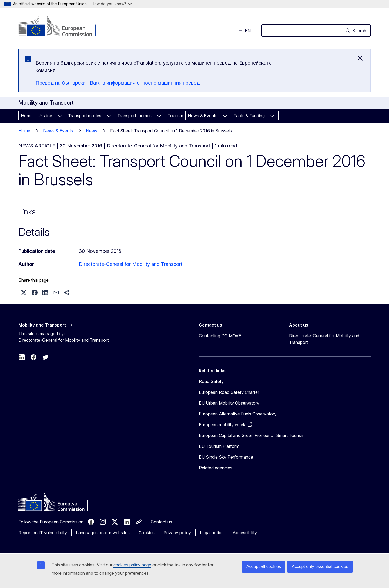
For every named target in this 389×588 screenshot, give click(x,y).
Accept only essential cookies (320, 567)
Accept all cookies (264, 567)
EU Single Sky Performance (226, 457)
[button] (24, 293)
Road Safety (211, 381)
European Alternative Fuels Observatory (238, 414)
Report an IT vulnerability (43, 533)
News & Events (203, 116)
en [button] (244, 31)
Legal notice (212, 533)
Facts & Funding (249, 116)
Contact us (161, 522)
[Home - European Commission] (62, 27)
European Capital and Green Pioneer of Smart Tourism (252, 435)
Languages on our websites (103, 533)
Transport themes (134, 116)
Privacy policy (177, 533)
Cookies (147, 533)
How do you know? (112, 4)
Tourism (175, 116)
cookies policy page (132, 565)
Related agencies (216, 468)
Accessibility (245, 533)
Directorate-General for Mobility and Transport (131, 264)
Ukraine (45, 116)
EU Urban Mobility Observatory (229, 403)
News (92, 131)
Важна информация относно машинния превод (145, 83)
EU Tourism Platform (219, 446)
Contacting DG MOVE (220, 336)
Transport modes (85, 116)
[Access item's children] (60, 116)
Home (27, 116)
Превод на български (61, 83)
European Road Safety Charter (229, 392)
